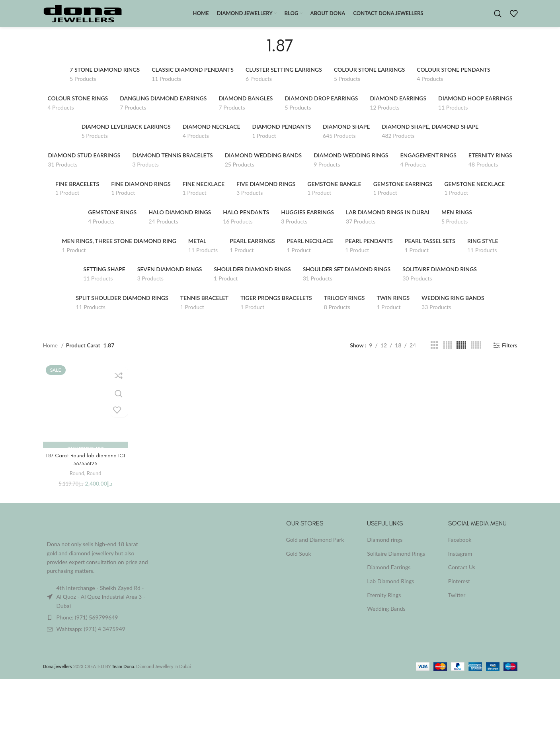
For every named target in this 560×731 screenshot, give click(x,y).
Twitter (457, 603)
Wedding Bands (386, 617)
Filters (510, 354)
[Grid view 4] (448, 354)
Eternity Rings (384, 603)
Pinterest (459, 590)
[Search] (498, 18)
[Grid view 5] (461, 354)
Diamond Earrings (389, 576)
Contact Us (462, 576)
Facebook (460, 548)
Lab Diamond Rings (390, 590)
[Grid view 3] (434, 354)
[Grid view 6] (476, 354)
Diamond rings (385, 548)
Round (77, 482)
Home (51, 354)
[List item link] (98, 626)
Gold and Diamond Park (315, 548)
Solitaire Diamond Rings (396, 562)
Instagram (460, 562)
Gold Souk (299, 562)
